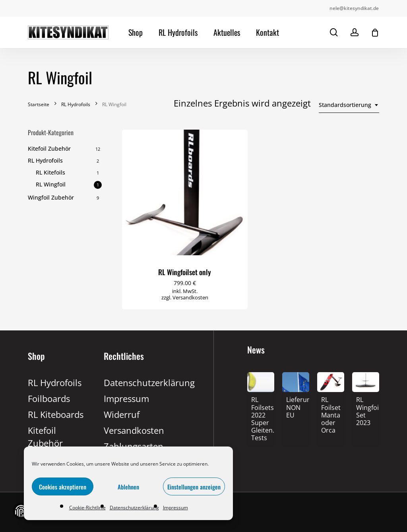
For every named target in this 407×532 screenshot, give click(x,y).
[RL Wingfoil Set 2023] (366, 412)
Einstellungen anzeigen (194, 487)
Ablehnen (128, 487)
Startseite (39, 104)
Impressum (175, 508)
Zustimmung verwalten (21, 511)
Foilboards (49, 398)
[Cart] (375, 33)
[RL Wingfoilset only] (185, 192)
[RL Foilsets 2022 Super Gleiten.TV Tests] (261, 419)
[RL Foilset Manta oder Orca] (331, 416)
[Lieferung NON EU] (296, 408)
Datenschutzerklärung (134, 508)
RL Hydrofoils (76, 104)
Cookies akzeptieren (63, 487)
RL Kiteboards (56, 414)
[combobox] (349, 105)
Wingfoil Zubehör (51, 197)
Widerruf (122, 414)
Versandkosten (190, 297)
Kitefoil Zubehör (49, 149)
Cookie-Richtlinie (87, 508)
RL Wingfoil (51, 184)
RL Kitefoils (50, 172)
